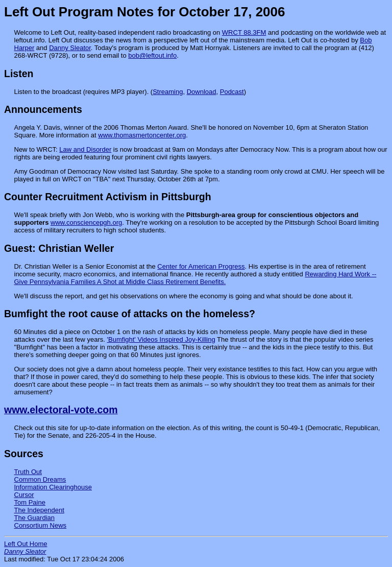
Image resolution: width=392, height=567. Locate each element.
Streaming (168, 92)
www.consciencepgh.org (86, 222)
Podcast (232, 92)
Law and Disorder (85, 149)
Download (202, 92)
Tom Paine (30, 502)
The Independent (39, 510)
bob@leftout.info (152, 55)
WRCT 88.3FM (244, 32)
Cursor (24, 495)
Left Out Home (26, 544)
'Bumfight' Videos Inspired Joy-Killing (161, 339)
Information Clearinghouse (53, 487)
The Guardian (35, 518)
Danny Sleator (70, 48)
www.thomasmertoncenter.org (142, 135)
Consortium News (41, 525)
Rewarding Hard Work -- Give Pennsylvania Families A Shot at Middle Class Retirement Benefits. (195, 278)
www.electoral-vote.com (61, 410)
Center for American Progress (201, 266)
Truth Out (28, 472)
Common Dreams (40, 479)
